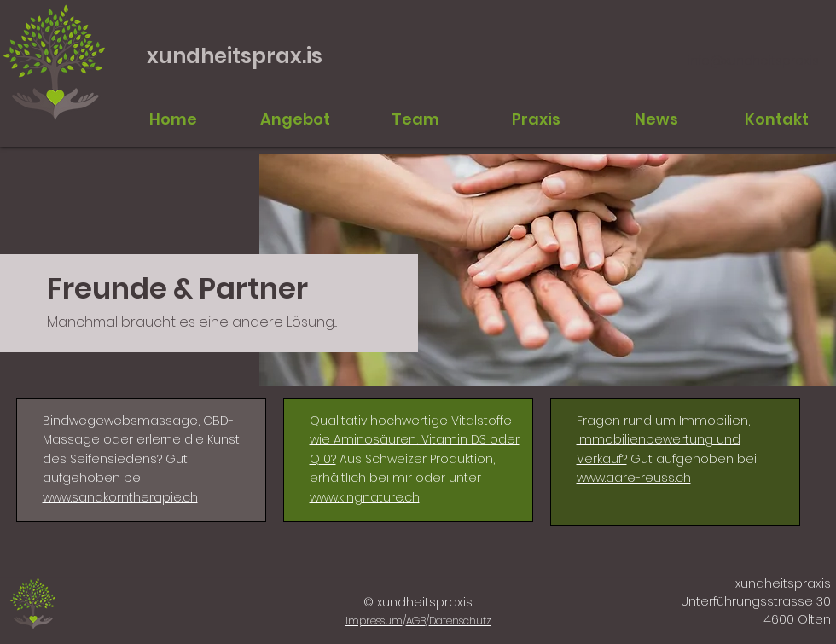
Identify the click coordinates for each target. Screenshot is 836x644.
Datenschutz (460, 621)
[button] (415, 119)
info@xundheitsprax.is (753, 61)
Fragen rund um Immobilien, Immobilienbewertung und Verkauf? (663, 440)
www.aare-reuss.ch (634, 478)
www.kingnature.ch (365, 497)
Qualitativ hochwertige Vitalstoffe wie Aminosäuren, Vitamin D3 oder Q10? (415, 440)
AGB (416, 621)
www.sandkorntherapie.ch (120, 497)
